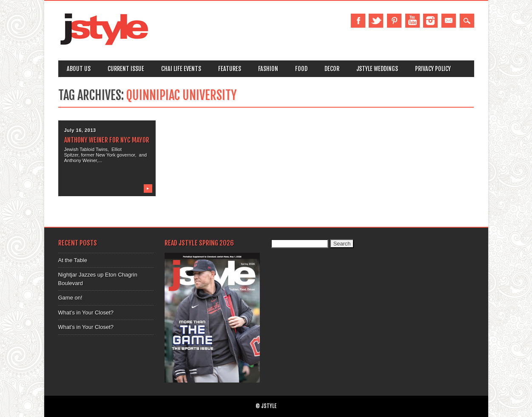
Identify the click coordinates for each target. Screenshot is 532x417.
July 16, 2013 (80, 130)
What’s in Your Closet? (86, 313)
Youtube (413, 21)
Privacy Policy (433, 69)
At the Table (73, 260)
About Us (79, 69)
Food (301, 69)
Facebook (358, 21)
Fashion (268, 69)
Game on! (70, 298)
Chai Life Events (181, 69)
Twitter (376, 21)
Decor (332, 69)
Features (230, 69)
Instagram (430, 21)
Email (449, 21)
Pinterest (394, 21)
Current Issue (126, 69)
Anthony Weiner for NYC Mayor (107, 140)
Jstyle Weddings (377, 69)
